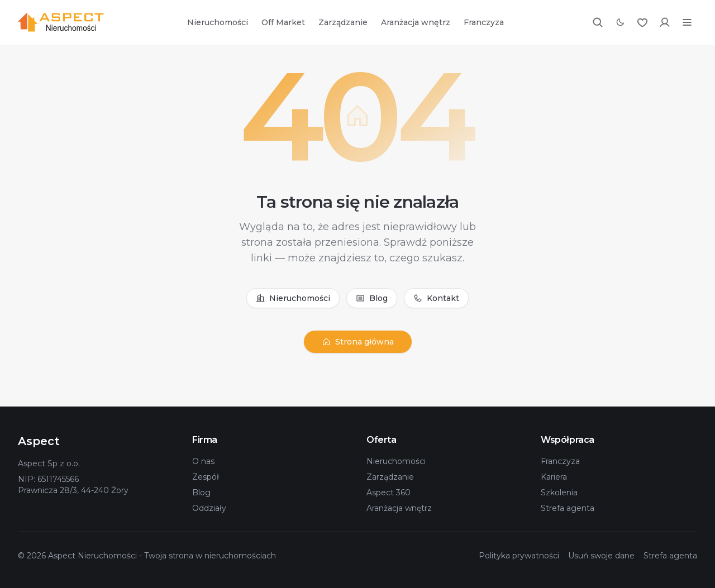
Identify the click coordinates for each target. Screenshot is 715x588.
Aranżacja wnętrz (416, 22)
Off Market (283, 22)
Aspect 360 (389, 493)
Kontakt (436, 298)
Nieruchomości (218, 22)
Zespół (206, 477)
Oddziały (209, 508)
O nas (203, 461)
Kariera (554, 477)
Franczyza (484, 22)
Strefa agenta (568, 508)
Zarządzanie (343, 22)
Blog (372, 298)
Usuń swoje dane (601, 556)
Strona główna (358, 342)
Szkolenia (559, 493)
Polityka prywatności (519, 556)
